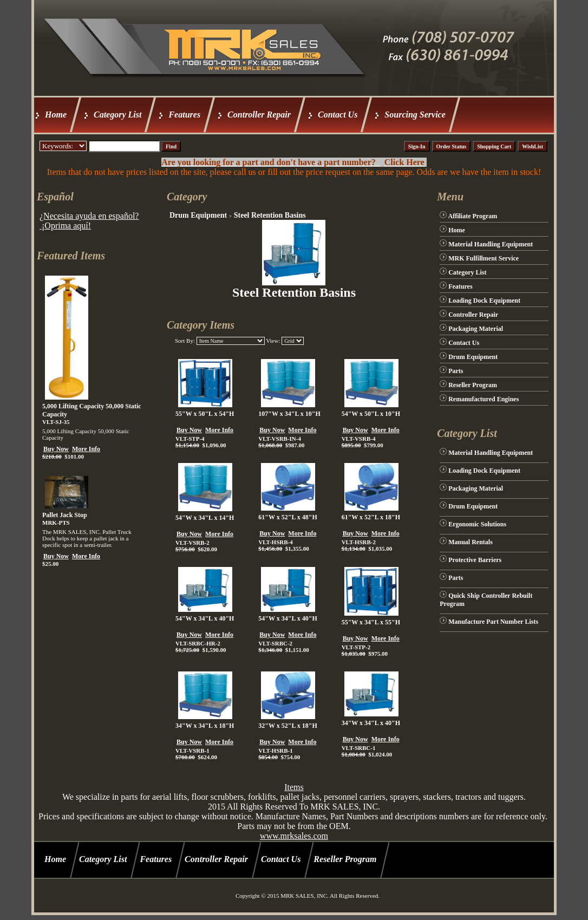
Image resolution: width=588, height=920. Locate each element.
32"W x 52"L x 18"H (288, 726)
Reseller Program (473, 385)
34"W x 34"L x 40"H (371, 723)
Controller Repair (259, 115)
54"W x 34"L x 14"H (205, 518)
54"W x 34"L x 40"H (205, 618)
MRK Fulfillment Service (484, 258)
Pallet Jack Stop (65, 515)
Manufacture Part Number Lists (493, 622)
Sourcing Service (415, 115)
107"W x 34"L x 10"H (289, 414)
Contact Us (338, 115)
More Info (86, 449)
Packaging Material (476, 329)
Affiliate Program (473, 216)
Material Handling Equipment (491, 244)
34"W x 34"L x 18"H (205, 726)
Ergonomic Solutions (477, 524)
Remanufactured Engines (484, 399)
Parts (456, 371)
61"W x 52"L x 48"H (288, 517)
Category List (117, 115)
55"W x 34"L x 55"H (371, 622)
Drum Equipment (198, 215)
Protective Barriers (475, 560)
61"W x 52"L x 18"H (371, 517)
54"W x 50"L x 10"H (371, 414)
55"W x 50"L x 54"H (205, 414)
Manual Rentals (471, 542)
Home (56, 115)
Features (184, 115)
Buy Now (56, 449)
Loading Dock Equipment (484, 301)
